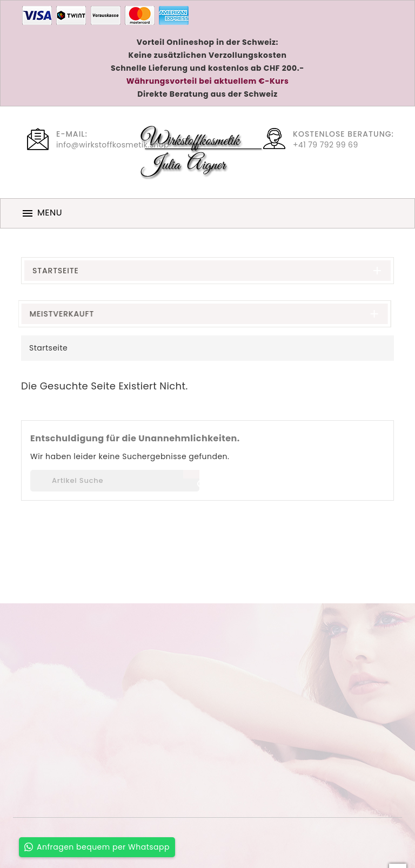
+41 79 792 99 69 (326, 145)
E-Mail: (72, 134)
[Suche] (115, 481)
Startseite (56, 271)
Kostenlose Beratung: (343, 134)
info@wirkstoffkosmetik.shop (113, 145)
